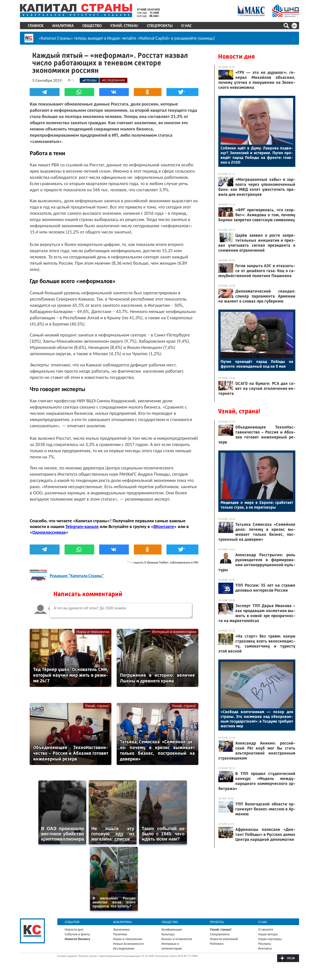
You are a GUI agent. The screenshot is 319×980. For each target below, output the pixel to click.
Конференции (172, 929)
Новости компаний (224, 939)
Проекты (217, 922)
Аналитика (63, 26)
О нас (186, 26)
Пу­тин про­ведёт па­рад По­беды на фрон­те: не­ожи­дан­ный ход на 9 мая (257, 364)
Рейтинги (217, 943)
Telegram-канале (82, 526)
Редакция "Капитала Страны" (77, 576)
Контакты (265, 948)
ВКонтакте (164, 526)
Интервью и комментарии (174, 632)
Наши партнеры (270, 939)
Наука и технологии (93, 632)
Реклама (265, 943)
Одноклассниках (49, 532)
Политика (120, 934)
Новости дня (236, 56)
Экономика (121, 929)
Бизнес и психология (177, 939)
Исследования (124, 948)
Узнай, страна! (124, 26)
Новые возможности (128, 943)
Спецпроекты (160, 26)
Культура (168, 934)
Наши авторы (268, 934)
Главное (36, 26)
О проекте (266, 929)
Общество (92, 26)
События (72, 922)
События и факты (78, 934)
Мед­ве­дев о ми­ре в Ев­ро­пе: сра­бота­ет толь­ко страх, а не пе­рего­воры (257, 505)
